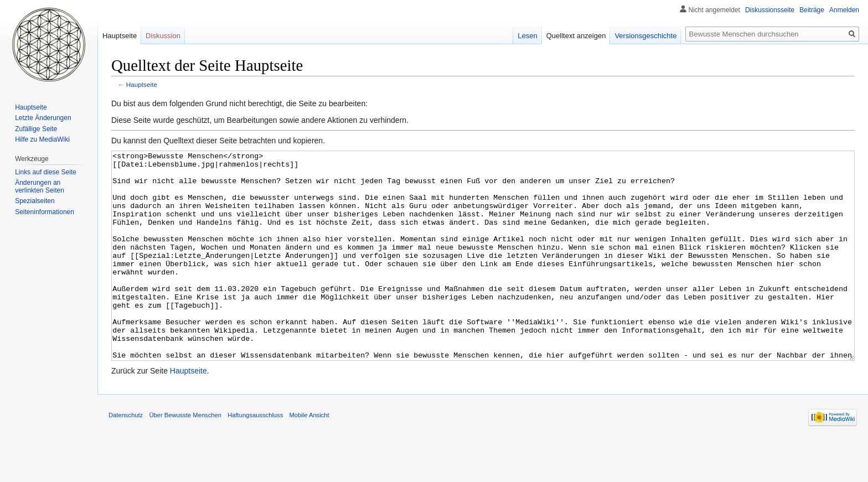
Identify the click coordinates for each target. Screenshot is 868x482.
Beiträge (812, 10)
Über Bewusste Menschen (185, 457)
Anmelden (844, 10)
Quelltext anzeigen (576, 36)
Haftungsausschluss (255, 457)
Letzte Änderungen (43, 118)
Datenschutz (126, 457)
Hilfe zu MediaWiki (42, 139)
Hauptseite (142, 84)
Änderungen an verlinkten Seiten (40, 186)
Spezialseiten (35, 201)
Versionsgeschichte (645, 36)
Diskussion (163, 36)
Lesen (527, 36)
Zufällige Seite (36, 129)
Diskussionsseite (770, 10)
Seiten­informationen (45, 212)
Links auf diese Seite (46, 172)
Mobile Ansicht (309, 457)
